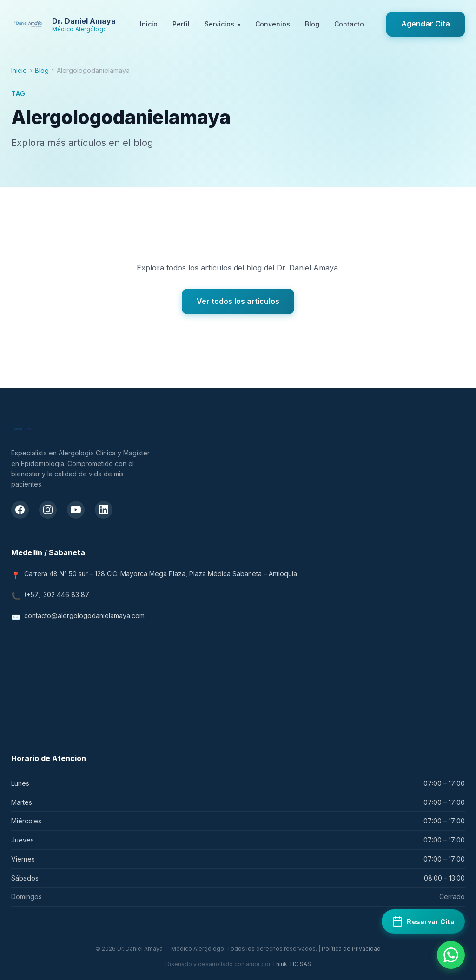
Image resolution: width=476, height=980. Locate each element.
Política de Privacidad (351, 949)
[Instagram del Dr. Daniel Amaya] (48, 510)
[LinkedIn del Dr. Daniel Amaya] (104, 510)
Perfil (181, 24)
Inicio (149, 24)
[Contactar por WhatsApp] (451, 955)
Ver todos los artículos (238, 301)
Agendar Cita (426, 24)
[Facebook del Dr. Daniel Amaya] (20, 510)
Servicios (222, 25)
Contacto (349, 24)
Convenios (273, 24)
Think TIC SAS (291, 964)
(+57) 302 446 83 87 (57, 595)
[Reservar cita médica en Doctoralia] (423, 921)
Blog (312, 24)
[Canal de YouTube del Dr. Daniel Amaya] (76, 510)
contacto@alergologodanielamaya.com (84, 615)
